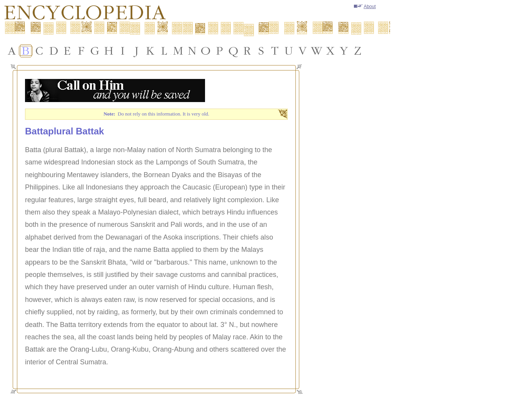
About (365, 7)
